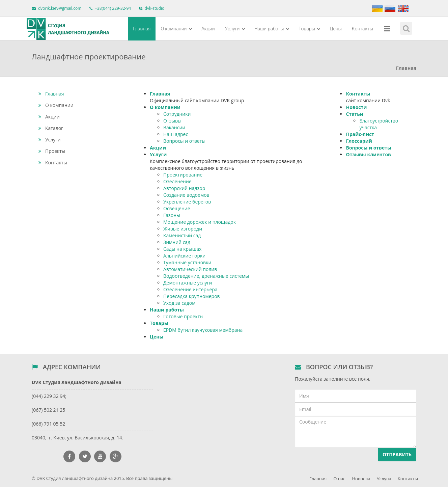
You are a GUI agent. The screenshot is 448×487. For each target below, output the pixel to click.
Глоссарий (359, 141)
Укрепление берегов (187, 202)
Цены (336, 29)
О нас (339, 479)
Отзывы (172, 121)
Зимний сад (177, 242)
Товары (310, 29)
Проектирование (183, 175)
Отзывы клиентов (368, 154)
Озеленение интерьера (190, 289)
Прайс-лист (360, 134)
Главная (142, 29)
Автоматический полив (190, 269)
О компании (176, 29)
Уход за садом (179, 303)
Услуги (235, 29)
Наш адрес (176, 134)
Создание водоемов (186, 195)
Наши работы (272, 29)
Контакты (362, 29)
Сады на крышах (182, 249)
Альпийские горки (184, 256)
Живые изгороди (183, 229)
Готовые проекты (183, 316)
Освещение (177, 208)
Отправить (397, 454)
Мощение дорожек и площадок (200, 222)
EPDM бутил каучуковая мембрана (203, 330)
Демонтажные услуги (188, 283)
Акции (208, 29)
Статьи (355, 114)
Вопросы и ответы (184, 141)
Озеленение (177, 181)
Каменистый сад (182, 235)
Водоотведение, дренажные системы (206, 276)
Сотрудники (177, 114)
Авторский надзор (184, 188)
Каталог (51, 128)
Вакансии (174, 127)
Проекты (52, 151)
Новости (356, 107)
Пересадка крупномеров (192, 296)
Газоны (172, 215)
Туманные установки (187, 262)
